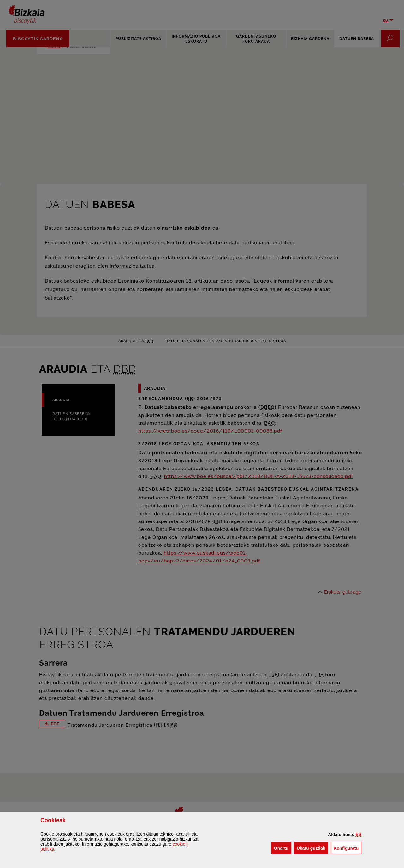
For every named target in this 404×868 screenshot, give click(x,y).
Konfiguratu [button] (348, 848)
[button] (358, 834)
